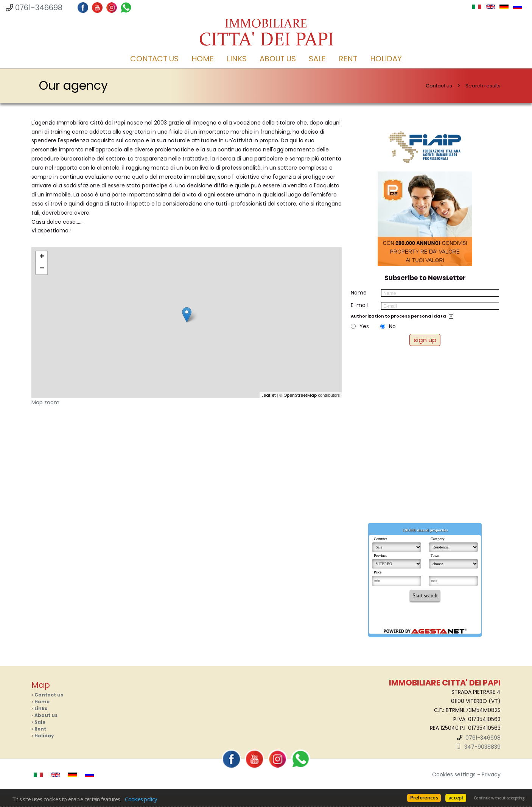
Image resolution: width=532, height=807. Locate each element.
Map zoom (45, 402)
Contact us (154, 59)
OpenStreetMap (300, 395)
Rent (348, 59)
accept (456, 798)
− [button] (42, 269)
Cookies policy (141, 799)
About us (278, 59)
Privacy (491, 774)
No (392, 326)
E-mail (359, 305)
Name (359, 293)
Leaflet (269, 395)
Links (237, 59)
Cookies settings (454, 774)
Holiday (386, 59)
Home (203, 59)
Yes (364, 326)
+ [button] (42, 257)
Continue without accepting (499, 798)
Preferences (424, 798)
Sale (317, 59)
